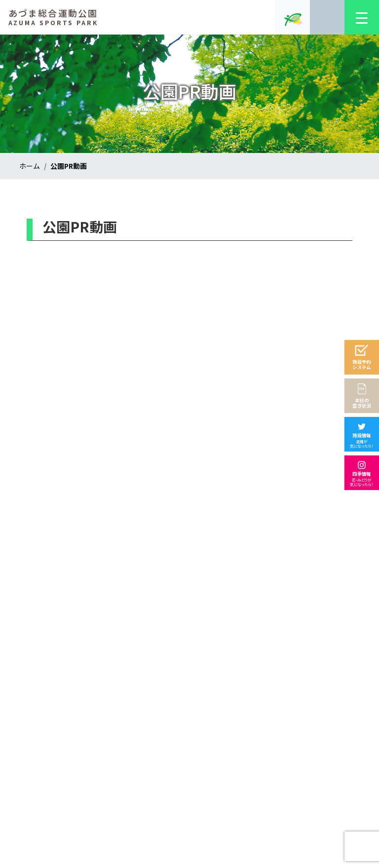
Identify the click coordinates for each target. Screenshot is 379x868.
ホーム (30, 166)
